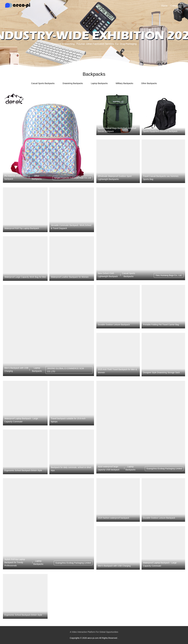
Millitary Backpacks (124, 83)
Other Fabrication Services (100, 44)
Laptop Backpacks (99, 83)
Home (164, 6)
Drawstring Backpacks (73, 83)
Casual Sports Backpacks (43, 83)
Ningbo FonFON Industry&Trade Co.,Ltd (73, 178)
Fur (117, 44)
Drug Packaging (128, 44)
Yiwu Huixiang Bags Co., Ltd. (169, 275)
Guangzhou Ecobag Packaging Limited (164, 469)
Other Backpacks (149, 83)
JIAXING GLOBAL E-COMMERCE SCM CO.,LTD (66, 370)
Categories (176, 6)
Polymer (81, 44)
